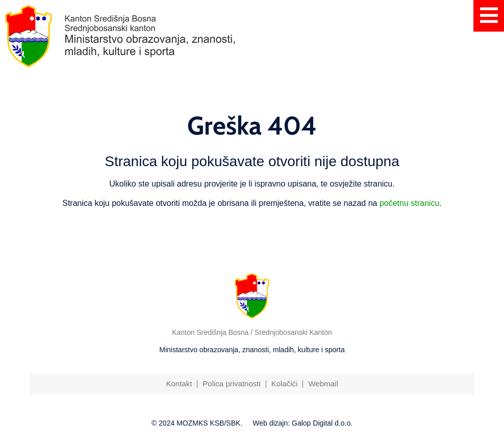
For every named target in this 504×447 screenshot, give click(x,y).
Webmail (323, 384)
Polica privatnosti (231, 384)
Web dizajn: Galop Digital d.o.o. (303, 423)
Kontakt (179, 384)
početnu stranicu (409, 203)
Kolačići (285, 384)
